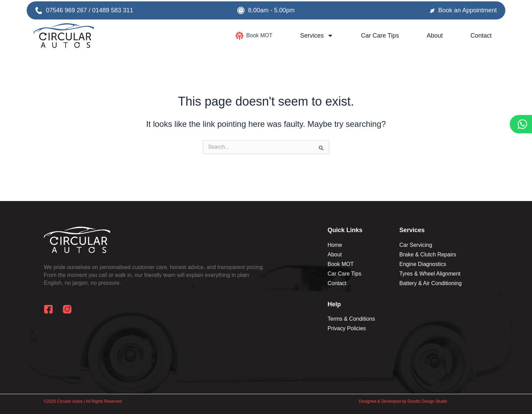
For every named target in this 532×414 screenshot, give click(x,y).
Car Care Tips (380, 36)
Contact (481, 36)
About (435, 36)
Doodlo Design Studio (427, 401)
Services (317, 36)
